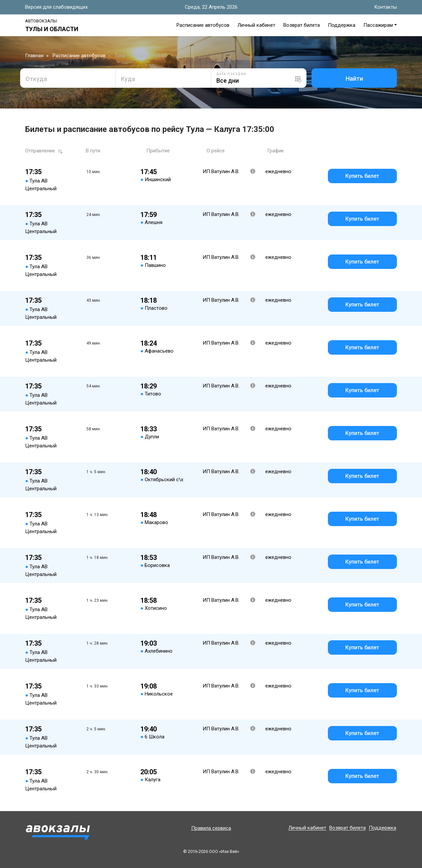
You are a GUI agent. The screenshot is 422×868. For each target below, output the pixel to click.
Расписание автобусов (203, 25)
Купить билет (362, 176)
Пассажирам (378, 25)
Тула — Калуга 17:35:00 (141, 56)
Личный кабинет (256, 25)
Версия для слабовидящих (56, 7)
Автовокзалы (41, 21)
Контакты (385, 7)
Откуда (36, 79)
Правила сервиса (211, 828)
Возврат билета (302, 25)
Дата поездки (231, 74)
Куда (128, 79)
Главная (34, 56)
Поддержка (342, 25)
